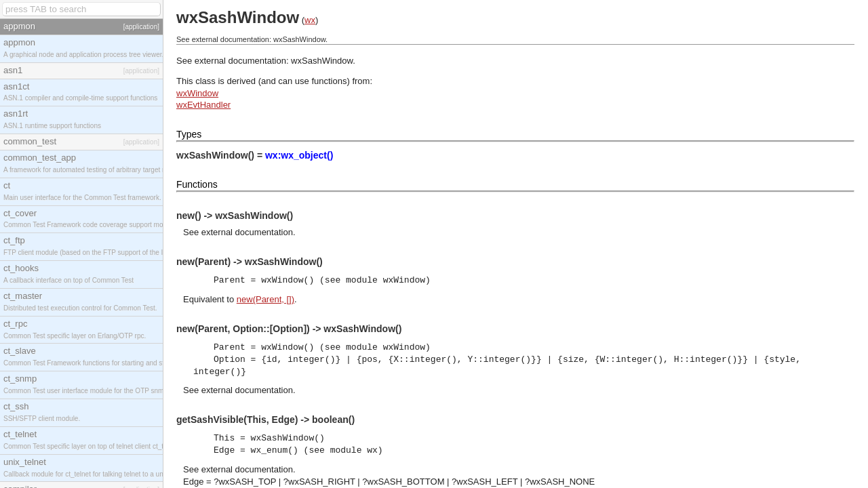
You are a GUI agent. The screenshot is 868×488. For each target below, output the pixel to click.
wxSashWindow (322, 61)
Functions (197, 184)
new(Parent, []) (265, 299)
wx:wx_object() (299, 155)
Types (189, 134)
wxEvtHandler (203, 105)
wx (310, 20)
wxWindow (197, 93)
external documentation (247, 232)
